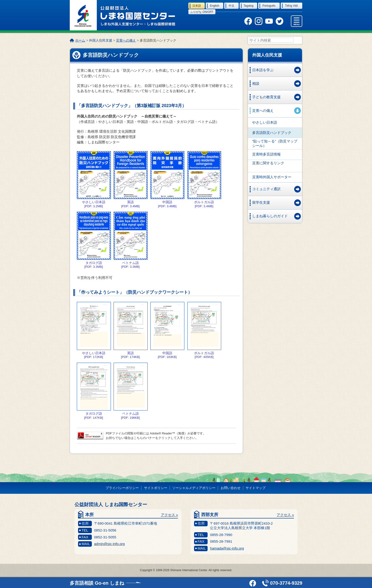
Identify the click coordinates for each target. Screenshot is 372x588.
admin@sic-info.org (109, 544)
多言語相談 (97, 583)
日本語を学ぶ (263, 70)
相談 (256, 84)
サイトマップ (256, 488)
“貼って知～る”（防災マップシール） (275, 144)
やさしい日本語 (265, 123)
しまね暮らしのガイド (270, 216)
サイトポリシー (156, 488)
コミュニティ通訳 (266, 189)
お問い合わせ (231, 488)
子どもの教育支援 (266, 97)
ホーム (80, 40)
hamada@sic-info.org (227, 548)
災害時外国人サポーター (272, 177)
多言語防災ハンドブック (272, 133)
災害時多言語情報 (266, 154)
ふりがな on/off (202, 12)
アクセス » (170, 515)
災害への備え (126, 40)
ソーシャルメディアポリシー (194, 488)
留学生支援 (261, 203)
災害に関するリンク (268, 163)
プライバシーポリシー (122, 488)
